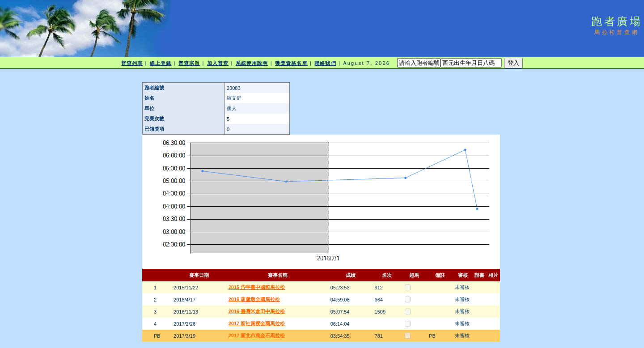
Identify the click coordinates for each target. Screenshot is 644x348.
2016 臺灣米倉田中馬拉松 (257, 311)
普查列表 (132, 63)
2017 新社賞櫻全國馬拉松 (257, 323)
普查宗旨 (189, 63)
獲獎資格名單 (291, 63)
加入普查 (218, 63)
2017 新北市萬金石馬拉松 (257, 335)
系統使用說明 (252, 63)
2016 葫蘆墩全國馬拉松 (254, 299)
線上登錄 (161, 63)
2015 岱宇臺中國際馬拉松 (257, 287)
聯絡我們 (325, 63)
